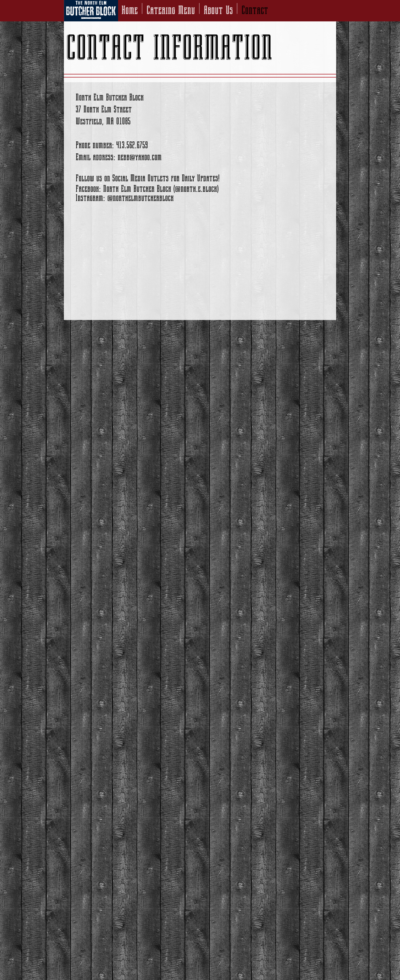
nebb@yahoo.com (140, 157)
